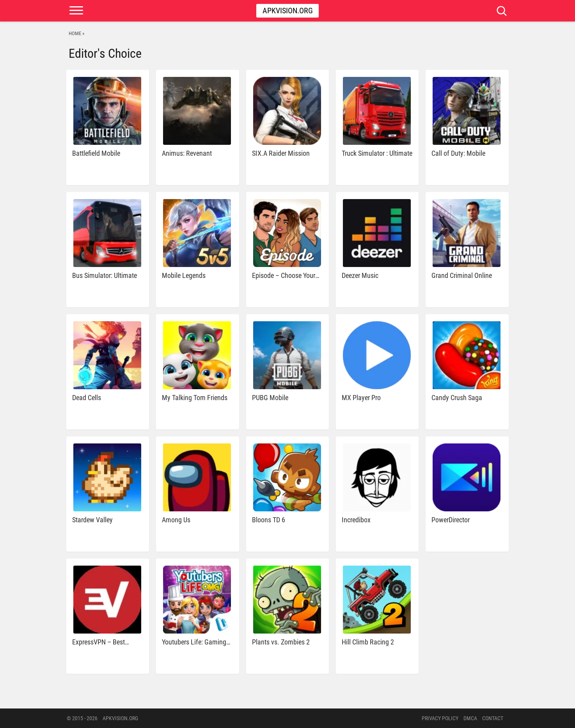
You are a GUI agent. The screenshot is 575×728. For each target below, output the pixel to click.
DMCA (470, 718)
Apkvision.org (288, 11)
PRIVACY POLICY (440, 718)
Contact (493, 718)
